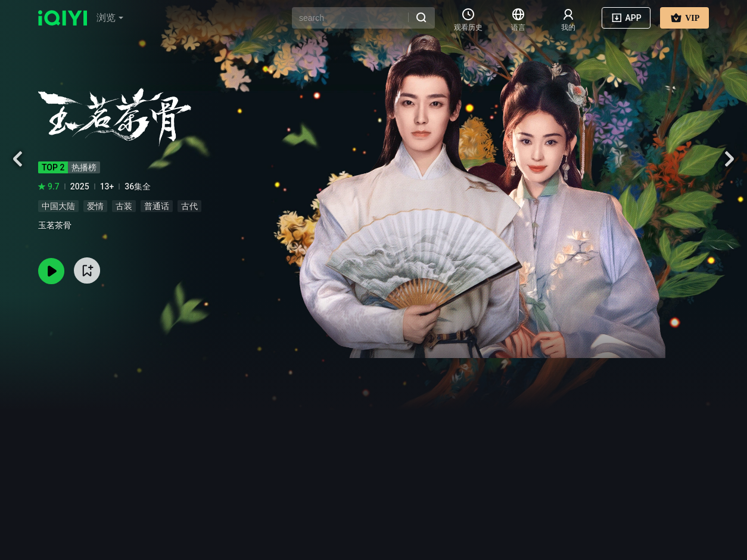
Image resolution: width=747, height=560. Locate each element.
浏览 (110, 18)
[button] (110, 18)
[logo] (63, 18)
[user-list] (568, 18)
